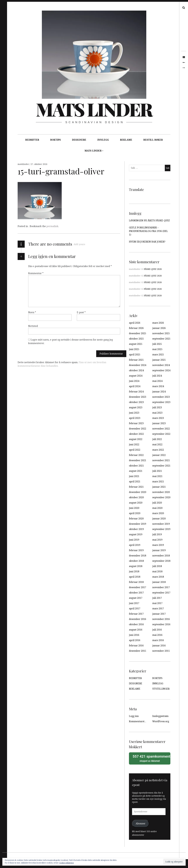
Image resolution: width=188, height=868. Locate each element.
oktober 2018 (136, 561)
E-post (81, 312)
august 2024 (136, 376)
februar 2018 (136, 582)
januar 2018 (159, 582)
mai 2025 (157, 349)
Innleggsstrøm (160, 716)
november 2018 (161, 556)
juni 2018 (134, 571)
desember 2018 (138, 556)
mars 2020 (158, 513)
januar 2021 (159, 487)
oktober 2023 (136, 402)
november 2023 (161, 397)
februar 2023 (136, 423)
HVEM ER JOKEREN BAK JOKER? (147, 242)
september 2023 (161, 402)
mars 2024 (158, 386)
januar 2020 (159, 519)
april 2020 (135, 513)
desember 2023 (138, 397)
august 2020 (136, 503)
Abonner (141, 824)
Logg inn (134, 716)
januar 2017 (159, 614)
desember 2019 (138, 524)
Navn (32, 312)
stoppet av (151, 758)
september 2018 (161, 561)
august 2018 (136, 566)
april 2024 (135, 386)
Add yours (79, 244)
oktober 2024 (136, 370)
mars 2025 (158, 355)
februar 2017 (136, 614)
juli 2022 (157, 439)
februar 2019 (136, 550)
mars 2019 (158, 545)
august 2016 (136, 630)
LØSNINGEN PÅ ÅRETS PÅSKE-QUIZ (149, 221)
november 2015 (161, 651)
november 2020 (161, 492)
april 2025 (135, 355)
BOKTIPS (56, 140)
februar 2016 (136, 646)
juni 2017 (134, 603)
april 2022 (135, 450)
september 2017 (161, 593)
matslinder (24, 164)
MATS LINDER (93, 151)
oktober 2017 (136, 593)
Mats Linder (94, 109)
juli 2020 (157, 503)
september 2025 (161, 339)
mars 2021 (158, 482)
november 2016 (161, 619)
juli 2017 (157, 598)
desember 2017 (138, 587)
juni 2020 (134, 508)
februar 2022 (136, 455)
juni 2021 (134, 476)
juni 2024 (134, 381)
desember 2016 (138, 619)
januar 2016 (159, 646)
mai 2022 (157, 445)
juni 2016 (134, 635)
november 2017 (161, 587)
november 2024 (161, 365)
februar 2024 (136, 392)
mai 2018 (157, 571)
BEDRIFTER (32, 140)
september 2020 (161, 497)
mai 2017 (157, 603)
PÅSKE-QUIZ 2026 (153, 269)
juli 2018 (157, 566)
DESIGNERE (79, 140)
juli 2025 (157, 344)
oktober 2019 (136, 529)
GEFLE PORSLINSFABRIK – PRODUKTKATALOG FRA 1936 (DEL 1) (148, 231)
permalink (52, 226)
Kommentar (36, 273)
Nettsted (33, 326)
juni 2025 (134, 349)
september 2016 (161, 624)
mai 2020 (157, 508)
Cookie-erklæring (66, 863)
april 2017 (135, 609)
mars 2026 (158, 323)
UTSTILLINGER (161, 689)
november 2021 (161, 460)
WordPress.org (161, 721)
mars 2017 (158, 609)
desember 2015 (138, 651)
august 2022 (136, 439)
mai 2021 (157, 476)
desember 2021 (138, 460)
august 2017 (136, 598)
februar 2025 (136, 360)
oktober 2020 (136, 497)
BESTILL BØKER (153, 140)
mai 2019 (157, 540)
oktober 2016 (136, 624)
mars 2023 (158, 418)
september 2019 (161, 529)
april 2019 (135, 545)
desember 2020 (138, 492)
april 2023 (135, 418)
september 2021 (161, 466)
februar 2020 (136, 519)
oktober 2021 (136, 466)
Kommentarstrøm (139, 721)
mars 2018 (158, 577)
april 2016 (135, 640)
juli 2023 (157, 407)
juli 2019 (157, 534)
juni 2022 (134, 445)
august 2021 (136, 471)
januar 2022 (159, 455)
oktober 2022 (136, 434)
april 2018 (135, 577)
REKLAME (126, 140)
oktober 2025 (136, 339)
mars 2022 (158, 450)
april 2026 (135, 323)
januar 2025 (159, 360)
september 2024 (161, 370)
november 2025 (161, 333)
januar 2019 (159, 550)
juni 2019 (134, 540)
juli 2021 (157, 471)
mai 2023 (157, 413)
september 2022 (161, 434)
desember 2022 (138, 429)
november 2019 (161, 524)
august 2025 (136, 344)
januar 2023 (159, 423)
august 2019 (136, 534)
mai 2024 (157, 381)
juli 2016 (157, 630)
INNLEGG (103, 140)
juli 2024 (157, 376)
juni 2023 (134, 413)
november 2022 (161, 429)
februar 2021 (136, 487)
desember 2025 (138, 333)
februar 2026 (136, 328)
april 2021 (135, 482)
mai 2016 (157, 635)
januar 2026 (159, 328)
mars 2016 (158, 640)
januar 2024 (159, 392)
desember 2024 (138, 365)
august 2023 (136, 407)
